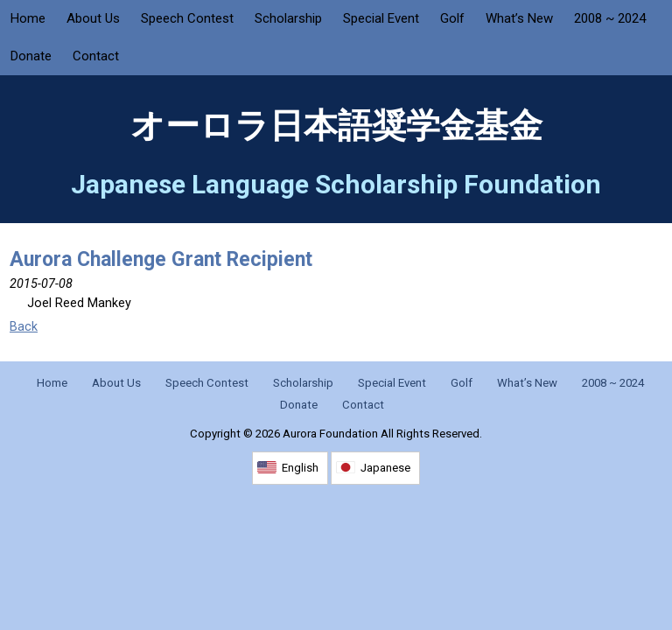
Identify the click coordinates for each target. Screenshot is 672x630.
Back (24, 327)
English (300, 468)
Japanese (385, 468)
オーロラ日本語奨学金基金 (336, 126)
